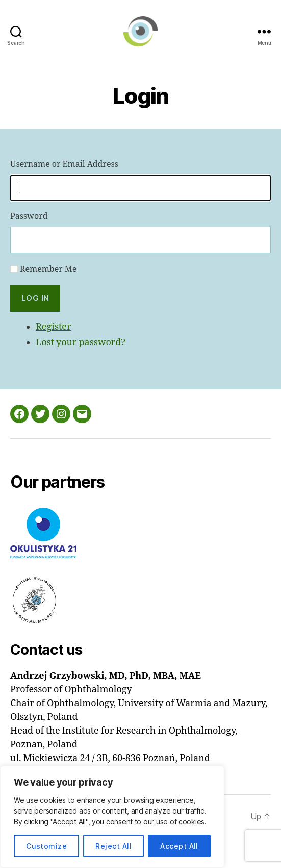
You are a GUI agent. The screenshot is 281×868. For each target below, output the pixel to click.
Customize (46, 846)
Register (53, 327)
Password (29, 216)
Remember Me (48, 269)
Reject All (113, 846)
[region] (112, 817)
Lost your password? (81, 342)
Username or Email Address (64, 164)
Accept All (179, 846)
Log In (35, 298)
